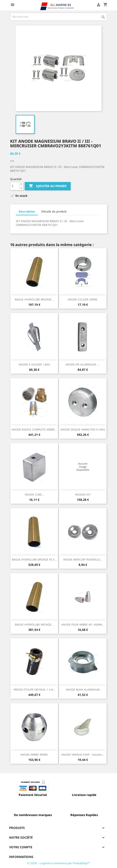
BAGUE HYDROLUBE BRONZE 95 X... (34, 559)
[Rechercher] (59, 17)
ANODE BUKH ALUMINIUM (83, 690)
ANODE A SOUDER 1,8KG (34, 364)
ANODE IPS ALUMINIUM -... (83, 364)
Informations (21, 857)
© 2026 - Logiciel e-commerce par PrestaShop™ (58, 863)
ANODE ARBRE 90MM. (34, 755)
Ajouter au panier (48, 186)
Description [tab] (27, 211)
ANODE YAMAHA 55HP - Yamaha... (83, 755)
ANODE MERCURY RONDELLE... (83, 559)
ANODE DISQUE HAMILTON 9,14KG (83, 429)
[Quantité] (15, 186)
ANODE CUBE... (34, 494)
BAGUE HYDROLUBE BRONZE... (34, 299)
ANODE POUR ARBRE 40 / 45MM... (83, 625)
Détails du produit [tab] (54, 211)
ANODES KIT (83, 494)
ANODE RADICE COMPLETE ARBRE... (34, 429)
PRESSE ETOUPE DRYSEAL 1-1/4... (34, 690)
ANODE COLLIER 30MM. (83, 299)
